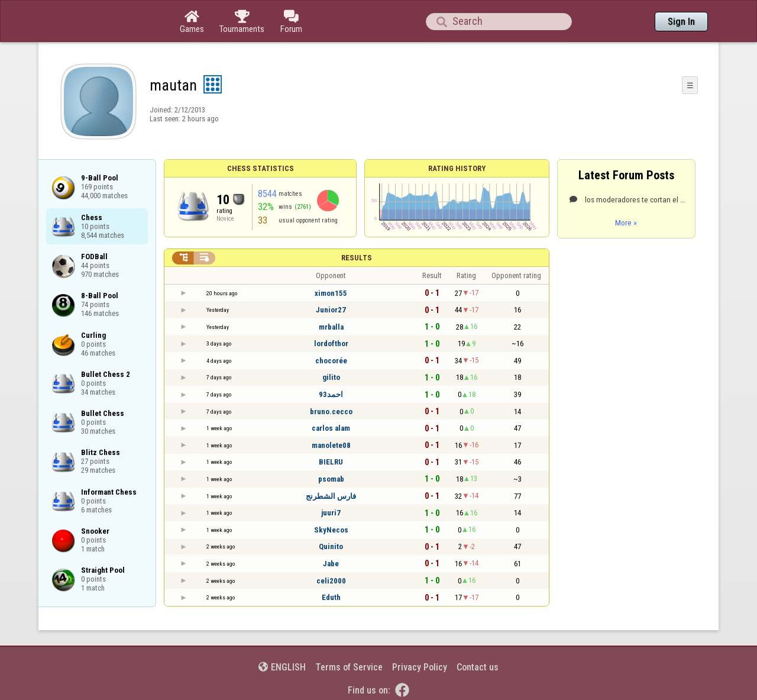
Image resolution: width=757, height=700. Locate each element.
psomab (331, 479)
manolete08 (331, 445)
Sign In (681, 22)
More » (626, 222)
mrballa (331, 327)
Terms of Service (349, 667)
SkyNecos (331, 530)
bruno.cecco (331, 412)
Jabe (331, 564)
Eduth (331, 597)
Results (357, 258)
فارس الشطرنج (331, 496)
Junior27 (331, 310)
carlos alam (331, 428)
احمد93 (331, 394)
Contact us (478, 667)
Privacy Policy (420, 667)
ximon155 (331, 293)
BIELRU (331, 462)
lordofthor (331, 343)
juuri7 (331, 513)
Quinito (331, 546)
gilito (331, 377)
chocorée (331, 361)
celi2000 (331, 581)
